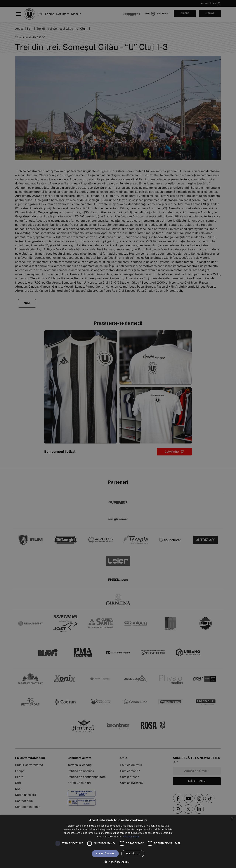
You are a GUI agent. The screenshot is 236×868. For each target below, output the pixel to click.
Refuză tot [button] (133, 854)
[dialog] (118, 841)
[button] (118, 862)
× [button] (232, 819)
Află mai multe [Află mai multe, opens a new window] (131, 837)
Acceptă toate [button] (105, 854)
